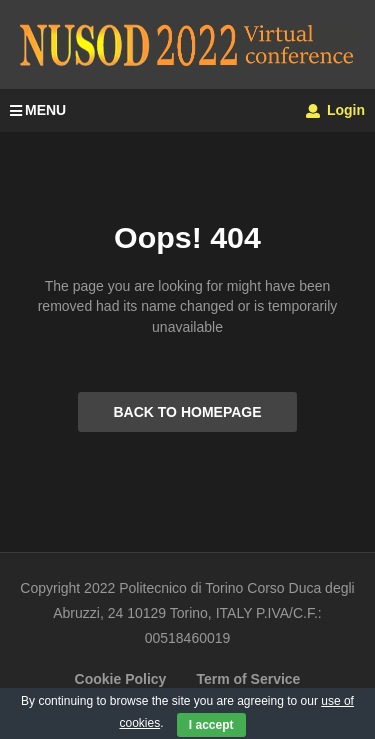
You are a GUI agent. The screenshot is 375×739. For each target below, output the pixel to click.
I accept (211, 725)
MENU (38, 110)
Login (335, 110)
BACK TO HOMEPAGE (187, 412)
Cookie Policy (121, 679)
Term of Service (248, 679)
